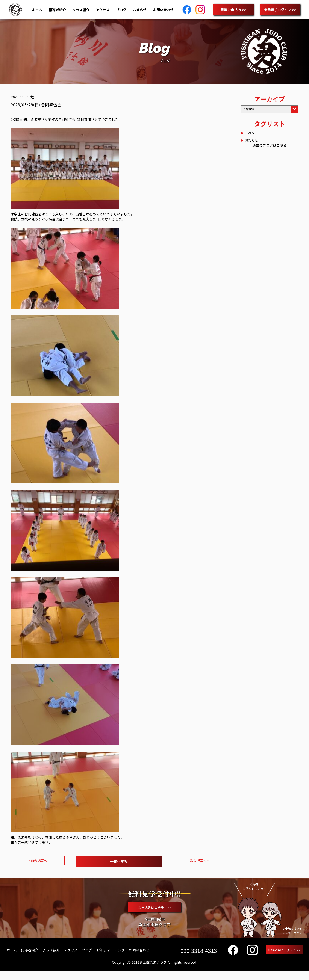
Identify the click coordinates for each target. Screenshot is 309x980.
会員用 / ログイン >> (280, 10)
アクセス (103, 10)
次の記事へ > (199, 861)
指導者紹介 (57, 10)
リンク (120, 958)
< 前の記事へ (38, 861)
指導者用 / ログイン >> (284, 958)
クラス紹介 (81, 10)
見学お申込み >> (233, 10)
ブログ (121, 10)
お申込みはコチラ (155, 911)
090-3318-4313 (198, 959)
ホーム (37, 10)
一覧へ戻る (119, 861)
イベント (252, 133)
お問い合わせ (163, 10)
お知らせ (140, 10)
